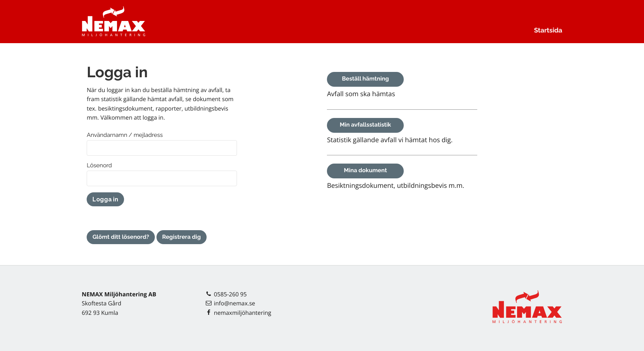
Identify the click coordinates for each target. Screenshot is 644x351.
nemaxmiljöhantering (243, 313)
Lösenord (99, 166)
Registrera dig (182, 237)
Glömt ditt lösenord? (121, 237)
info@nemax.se (235, 304)
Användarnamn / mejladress (125, 135)
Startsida (548, 30)
